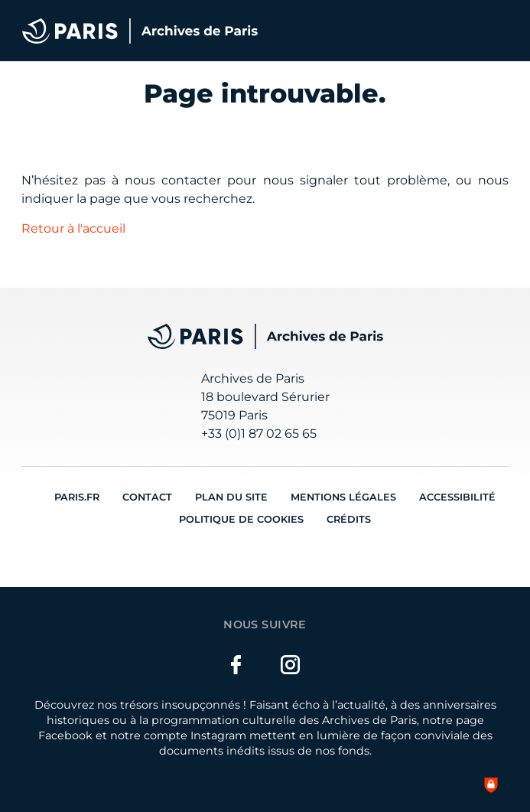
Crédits (349, 519)
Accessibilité (457, 497)
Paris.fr (77, 497)
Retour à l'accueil (73, 228)
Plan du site (231, 497)
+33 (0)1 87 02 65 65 (259, 434)
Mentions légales (343, 497)
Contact (147, 497)
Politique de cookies (241, 519)
